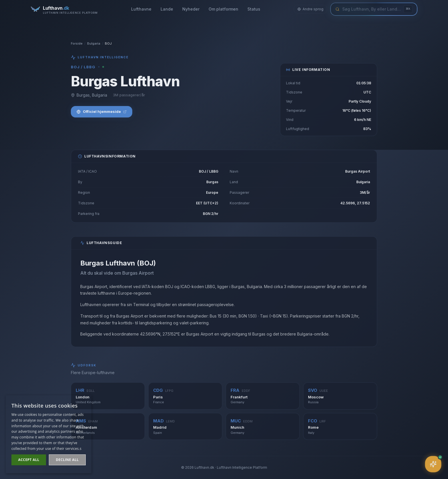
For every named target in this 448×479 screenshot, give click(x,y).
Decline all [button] (67, 460)
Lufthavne (141, 9)
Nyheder (191, 9)
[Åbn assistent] (433, 464)
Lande (167, 9)
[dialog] (49, 434)
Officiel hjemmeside (102, 111)
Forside (77, 43)
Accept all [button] (29, 460)
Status (254, 9)
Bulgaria (94, 43)
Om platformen (223, 9)
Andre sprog (310, 9)
